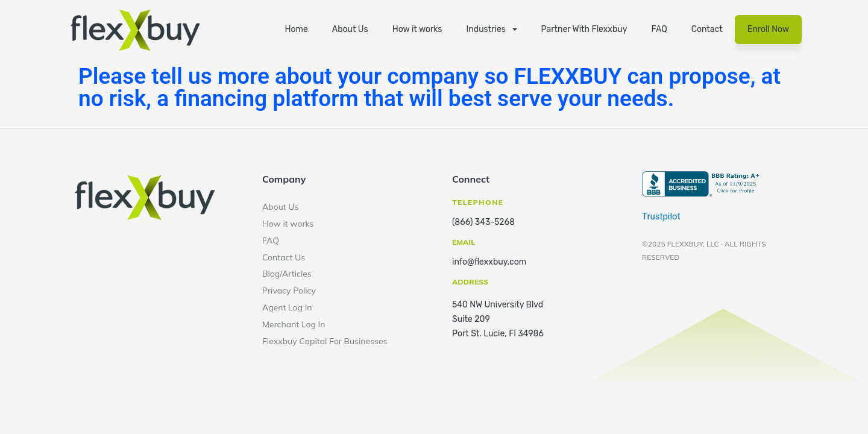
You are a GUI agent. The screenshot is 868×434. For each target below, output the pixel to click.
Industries (486, 29)
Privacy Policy (289, 291)
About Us (350, 29)
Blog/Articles (287, 274)
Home (296, 29)
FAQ (659, 29)
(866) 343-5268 (483, 222)
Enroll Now (768, 29)
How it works (417, 29)
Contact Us (284, 257)
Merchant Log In (294, 324)
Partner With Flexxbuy (584, 29)
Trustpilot (661, 216)
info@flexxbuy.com (489, 262)
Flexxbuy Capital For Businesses (325, 341)
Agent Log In (287, 307)
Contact (707, 29)
